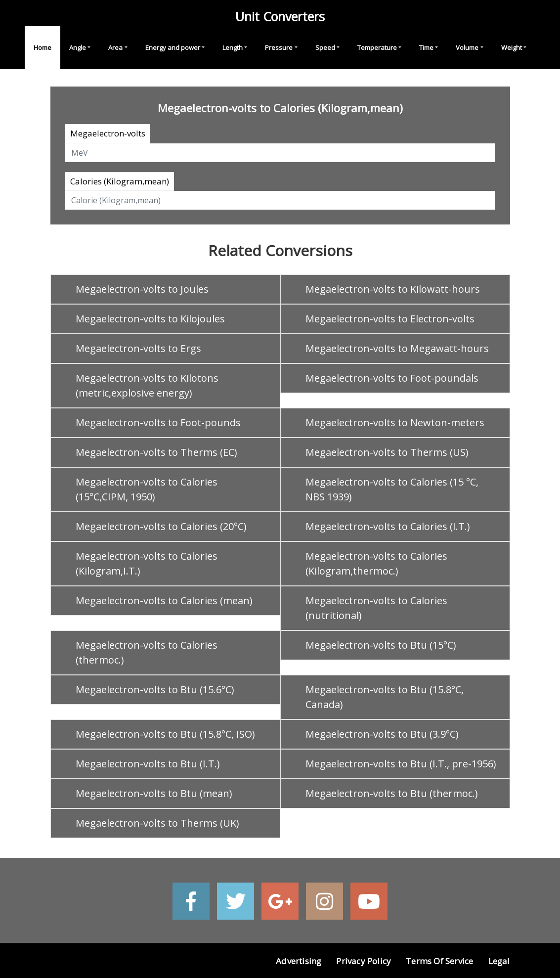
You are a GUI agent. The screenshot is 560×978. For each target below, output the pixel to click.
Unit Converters (280, 16)
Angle (78, 47)
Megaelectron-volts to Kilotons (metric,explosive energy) (147, 385)
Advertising (299, 961)
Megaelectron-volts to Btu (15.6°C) (155, 689)
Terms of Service (439, 961)
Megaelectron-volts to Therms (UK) (157, 823)
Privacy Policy (364, 961)
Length (233, 47)
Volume (467, 47)
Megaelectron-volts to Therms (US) (387, 452)
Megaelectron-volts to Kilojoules (150, 319)
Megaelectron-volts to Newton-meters (395, 422)
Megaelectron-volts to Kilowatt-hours (393, 289)
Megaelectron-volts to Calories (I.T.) (388, 526)
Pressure (279, 47)
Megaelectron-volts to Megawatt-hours (397, 348)
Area (115, 47)
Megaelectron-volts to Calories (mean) (164, 600)
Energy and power (173, 47)
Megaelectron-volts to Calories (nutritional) (376, 608)
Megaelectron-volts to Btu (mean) (154, 793)
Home (43, 47)
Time (426, 47)
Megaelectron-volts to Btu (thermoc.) (392, 793)
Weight (512, 47)
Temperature (377, 47)
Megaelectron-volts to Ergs (138, 348)
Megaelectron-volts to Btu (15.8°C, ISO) (165, 734)
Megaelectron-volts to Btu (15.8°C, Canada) (385, 697)
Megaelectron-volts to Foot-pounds (158, 422)
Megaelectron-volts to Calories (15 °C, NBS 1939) (392, 489)
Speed (325, 47)
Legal (499, 961)
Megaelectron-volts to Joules (142, 289)
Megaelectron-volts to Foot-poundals (392, 378)
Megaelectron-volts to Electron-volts (390, 319)
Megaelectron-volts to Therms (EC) (156, 452)
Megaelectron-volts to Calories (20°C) (161, 526)
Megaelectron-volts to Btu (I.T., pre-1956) (401, 764)
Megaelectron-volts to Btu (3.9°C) (382, 734)
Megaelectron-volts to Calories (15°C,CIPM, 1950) (147, 489)
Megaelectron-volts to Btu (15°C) (381, 645)
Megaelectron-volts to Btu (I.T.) (148, 764)
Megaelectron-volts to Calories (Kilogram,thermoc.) (376, 563)
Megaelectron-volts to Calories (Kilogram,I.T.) (147, 563)
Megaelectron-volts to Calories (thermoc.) (147, 652)
